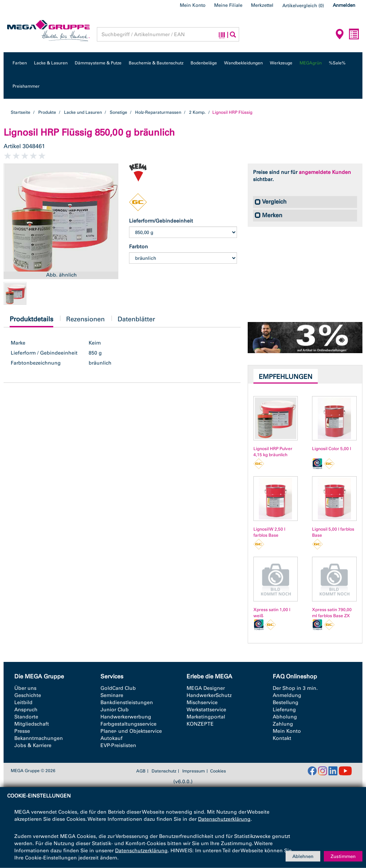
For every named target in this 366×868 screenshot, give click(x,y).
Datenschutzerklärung (224, 819)
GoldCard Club (118, 688)
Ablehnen (303, 856)
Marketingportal (206, 717)
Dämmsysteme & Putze (98, 63)
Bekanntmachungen (39, 738)
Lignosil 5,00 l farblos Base (333, 532)
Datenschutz (164, 771)
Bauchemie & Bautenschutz (156, 63)
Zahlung (283, 724)
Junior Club (115, 710)
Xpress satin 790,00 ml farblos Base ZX (332, 613)
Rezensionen (85, 319)
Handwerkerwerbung (126, 717)
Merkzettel (262, 5)
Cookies (218, 771)
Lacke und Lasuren (83, 112)
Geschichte (28, 695)
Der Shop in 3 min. (295, 688)
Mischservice (202, 703)
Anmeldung (287, 695)
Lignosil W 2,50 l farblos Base (269, 532)
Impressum (194, 771)
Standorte (26, 717)
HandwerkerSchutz (209, 695)
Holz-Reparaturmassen (158, 112)
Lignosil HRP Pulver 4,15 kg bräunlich (273, 452)
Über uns (25, 688)
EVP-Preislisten (118, 745)
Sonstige (118, 112)
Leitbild (23, 703)
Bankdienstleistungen (127, 703)
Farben (20, 63)
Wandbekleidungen (243, 63)
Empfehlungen (286, 377)
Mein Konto (193, 5)
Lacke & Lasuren (51, 63)
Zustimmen (343, 856)
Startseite (21, 112)
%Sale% (337, 63)
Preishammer (26, 86)
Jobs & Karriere (33, 745)
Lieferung (284, 710)
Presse (22, 731)
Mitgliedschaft (32, 724)
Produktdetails (31, 321)
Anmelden (344, 5)
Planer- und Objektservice (131, 731)
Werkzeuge (281, 63)
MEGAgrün (311, 63)
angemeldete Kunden (325, 172)
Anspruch (26, 710)
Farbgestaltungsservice (128, 724)
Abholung (285, 717)
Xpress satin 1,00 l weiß (272, 613)
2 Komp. (197, 112)
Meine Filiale (228, 5)
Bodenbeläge (204, 63)
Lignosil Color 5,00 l (332, 449)
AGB (141, 771)
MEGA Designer (206, 688)
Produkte (47, 112)
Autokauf (112, 738)
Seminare (112, 695)
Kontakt (282, 738)
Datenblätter (136, 319)
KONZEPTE (200, 724)
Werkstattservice (206, 710)
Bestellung (286, 703)
